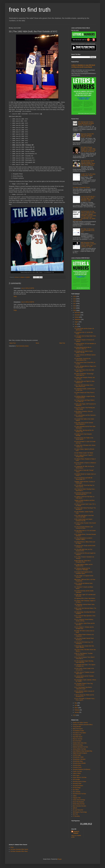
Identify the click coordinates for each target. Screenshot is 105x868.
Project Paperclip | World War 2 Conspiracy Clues (83, 561)
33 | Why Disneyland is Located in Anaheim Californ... (83, 539)
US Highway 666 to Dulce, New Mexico (85, 598)
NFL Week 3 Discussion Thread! (81, 187)
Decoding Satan (77, 784)
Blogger (60, 859)
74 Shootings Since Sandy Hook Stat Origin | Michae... (84, 647)
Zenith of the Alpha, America (80, 723)
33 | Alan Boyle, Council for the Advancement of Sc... (82, 359)
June (76, 327)
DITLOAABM (76, 780)
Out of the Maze (77, 741)
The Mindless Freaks (78, 731)
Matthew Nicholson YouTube (80, 747)
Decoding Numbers (78, 786)
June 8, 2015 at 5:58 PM (28, 302)
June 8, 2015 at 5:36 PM (28, 288)
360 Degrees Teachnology (80, 812)
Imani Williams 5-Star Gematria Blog (82, 751)
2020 (75, 296)
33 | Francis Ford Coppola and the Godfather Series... (83, 573)
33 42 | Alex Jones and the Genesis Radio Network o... (84, 423)
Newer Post (12, 343)
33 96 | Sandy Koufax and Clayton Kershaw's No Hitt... (83, 520)
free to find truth (30, 10)
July (76, 324)
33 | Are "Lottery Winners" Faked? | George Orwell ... (84, 456)
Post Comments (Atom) (22, 346)
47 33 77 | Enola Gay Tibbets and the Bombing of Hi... (84, 696)
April (76, 705)
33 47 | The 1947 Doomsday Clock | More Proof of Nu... (84, 386)
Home (37, 343)
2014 (75, 311)
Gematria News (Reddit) (79, 763)
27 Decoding (76, 816)
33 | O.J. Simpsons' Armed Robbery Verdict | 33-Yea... (84, 620)
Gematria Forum (77, 767)
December (77, 312)
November (77, 315)
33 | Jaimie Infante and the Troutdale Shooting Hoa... (84, 677)
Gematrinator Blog (78, 761)
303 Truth (75, 814)
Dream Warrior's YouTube (80, 777)
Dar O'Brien (76, 790)
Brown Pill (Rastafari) (78, 802)
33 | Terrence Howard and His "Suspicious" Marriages (82, 569)
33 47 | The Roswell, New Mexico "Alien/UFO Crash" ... (83, 688)
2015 (75, 308)
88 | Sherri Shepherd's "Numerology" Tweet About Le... (84, 374)
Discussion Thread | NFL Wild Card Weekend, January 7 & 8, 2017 (87, 135)
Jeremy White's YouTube (79, 749)
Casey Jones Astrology (79, 800)
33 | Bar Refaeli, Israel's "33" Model (84, 453)
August (77, 322)
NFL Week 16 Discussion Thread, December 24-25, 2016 (88, 230)
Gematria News (77, 765)
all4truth (75, 808)
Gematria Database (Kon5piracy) (82, 769)
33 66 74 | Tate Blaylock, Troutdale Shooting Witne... (83, 654)
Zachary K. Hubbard (76, 832)
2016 (75, 306)
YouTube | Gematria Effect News (19, 851)
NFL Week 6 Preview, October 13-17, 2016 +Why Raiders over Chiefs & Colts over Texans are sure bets (88, 149)
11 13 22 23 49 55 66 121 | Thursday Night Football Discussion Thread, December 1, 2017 (88, 199)
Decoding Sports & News (79, 782)
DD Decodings (77, 788)
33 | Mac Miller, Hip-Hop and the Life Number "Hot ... (84, 431)
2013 (75, 715)
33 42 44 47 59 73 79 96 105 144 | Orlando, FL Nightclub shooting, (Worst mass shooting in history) (88, 163)
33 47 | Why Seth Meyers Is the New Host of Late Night (84, 516)
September (78, 319)
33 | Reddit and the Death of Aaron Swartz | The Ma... (83, 352)
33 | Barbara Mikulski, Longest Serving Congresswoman (84, 397)
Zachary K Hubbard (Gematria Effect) (83, 725)
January (77, 712)
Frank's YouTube (77, 771)
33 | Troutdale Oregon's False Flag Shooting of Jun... (83, 684)
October (77, 317)
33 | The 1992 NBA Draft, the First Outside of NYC (83, 550)
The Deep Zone (77, 735)
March (76, 708)
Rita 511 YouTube (78, 739)
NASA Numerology (78, 745)
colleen (75, 796)
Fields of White (77, 773)
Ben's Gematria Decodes (79, 806)
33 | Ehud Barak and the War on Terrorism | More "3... (83, 348)
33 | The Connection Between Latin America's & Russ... (84, 527)
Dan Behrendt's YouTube (79, 794)
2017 (75, 304)
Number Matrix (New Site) (80, 743)
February (77, 710)
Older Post (62, 343)
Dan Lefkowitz (77, 792)
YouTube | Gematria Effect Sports (19, 849)
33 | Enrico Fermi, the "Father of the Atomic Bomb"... (84, 439)
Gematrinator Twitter (78, 757)
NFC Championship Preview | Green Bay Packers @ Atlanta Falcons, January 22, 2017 (86, 123)
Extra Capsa (76, 775)
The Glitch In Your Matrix (79, 733)
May (76, 703)
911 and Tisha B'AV (78, 810)
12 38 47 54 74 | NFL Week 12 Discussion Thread (88, 175)
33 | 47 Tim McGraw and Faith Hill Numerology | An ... (83, 479)
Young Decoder (77, 727)
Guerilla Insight (77, 755)
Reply (15, 296)
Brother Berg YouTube (79, 804)
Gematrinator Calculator (79, 759)
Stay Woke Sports (78, 737)
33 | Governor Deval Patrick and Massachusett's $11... (83, 494)
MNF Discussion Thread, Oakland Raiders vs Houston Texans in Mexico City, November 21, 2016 (88, 245)
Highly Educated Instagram (80, 753)
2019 (75, 299)
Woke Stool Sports (78, 729)
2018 (75, 301)
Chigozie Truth (77, 798)
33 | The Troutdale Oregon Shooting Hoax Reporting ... (84, 662)
